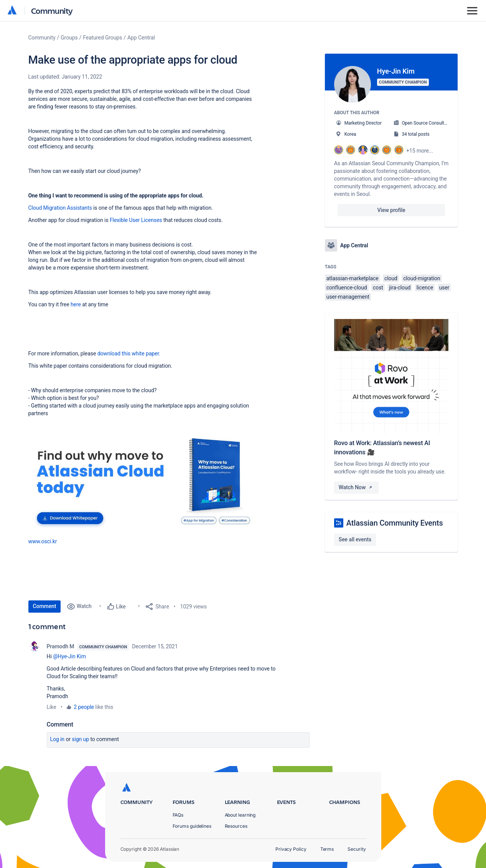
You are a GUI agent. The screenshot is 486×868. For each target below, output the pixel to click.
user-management (348, 297)
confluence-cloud (347, 288)
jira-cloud (400, 288)
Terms (327, 849)
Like (52, 707)
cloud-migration (422, 278)
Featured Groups (102, 38)
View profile (391, 210)
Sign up (80, 739)
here (76, 304)
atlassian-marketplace (353, 278)
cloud (391, 278)
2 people (84, 707)
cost (378, 288)
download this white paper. (129, 353)
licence (425, 288)
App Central (141, 38)
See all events (355, 539)
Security (357, 849)
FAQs (178, 815)
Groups (69, 38)
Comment (45, 606)
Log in (58, 739)
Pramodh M (61, 646)
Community (52, 11)
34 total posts (415, 134)
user (444, 288)
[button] (143, 485)
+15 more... (420, 151)
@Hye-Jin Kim (69, 656)
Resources (236, 826)
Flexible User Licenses (136, 220)
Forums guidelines (192, 826)
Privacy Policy (291, 849)
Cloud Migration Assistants (60, 208)
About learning (240, 815)
